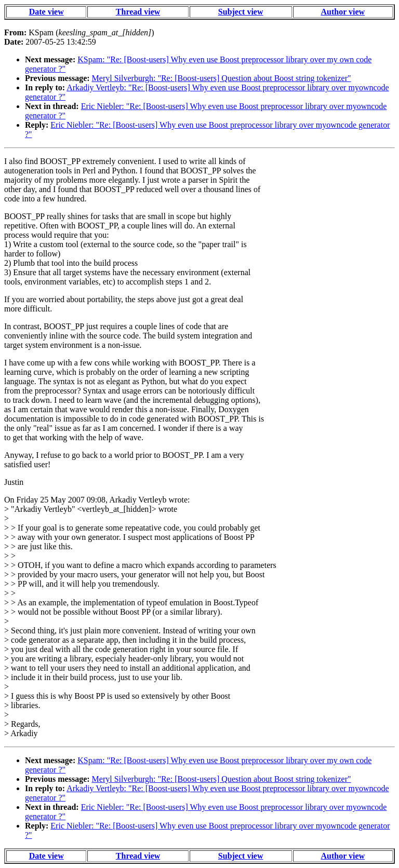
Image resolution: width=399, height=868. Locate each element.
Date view (46, 12)
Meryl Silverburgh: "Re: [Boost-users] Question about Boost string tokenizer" (222, 78)
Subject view (241, 12)
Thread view (138, 12)
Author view (343, 12)
